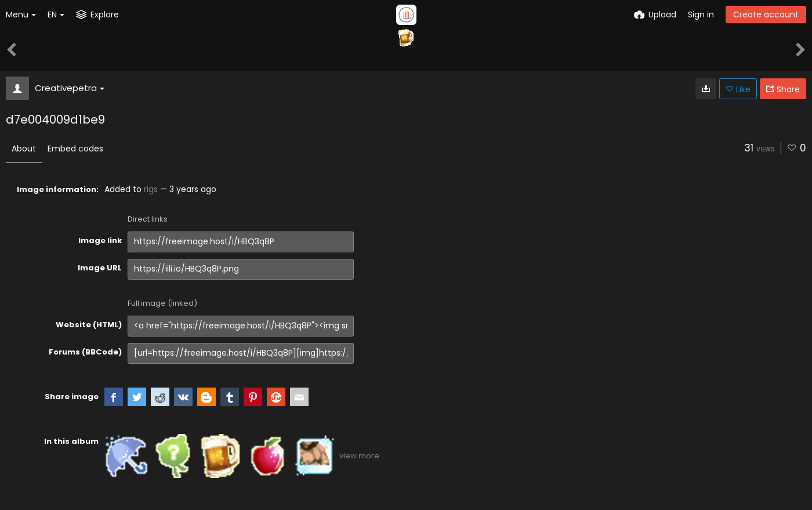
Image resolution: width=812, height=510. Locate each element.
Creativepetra (70, 88)
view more (359, 456)
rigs (151, 189)
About (24, 149)
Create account (766, 15)
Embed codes (75, 149)
